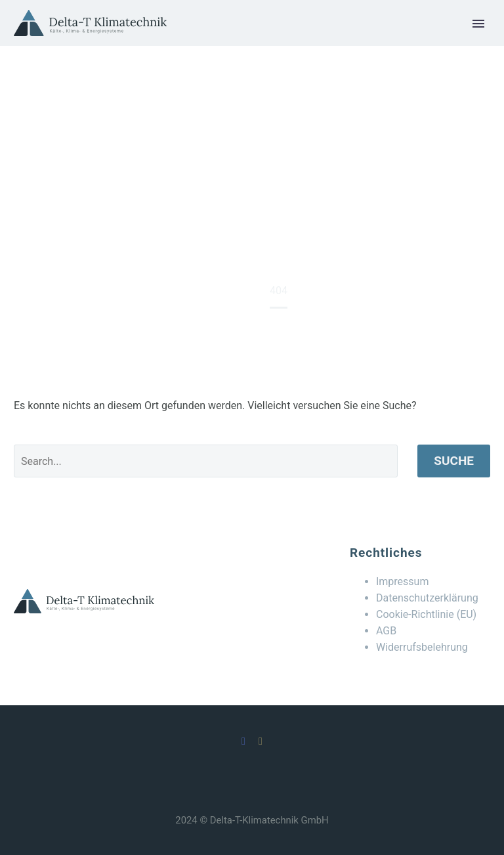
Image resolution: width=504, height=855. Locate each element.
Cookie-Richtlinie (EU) (426, 614)
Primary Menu (478, 24)
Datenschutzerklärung (427, 598)
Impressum (403, 581)
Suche (454, 461)
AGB (386, 631)
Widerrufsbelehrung (422, 647)
